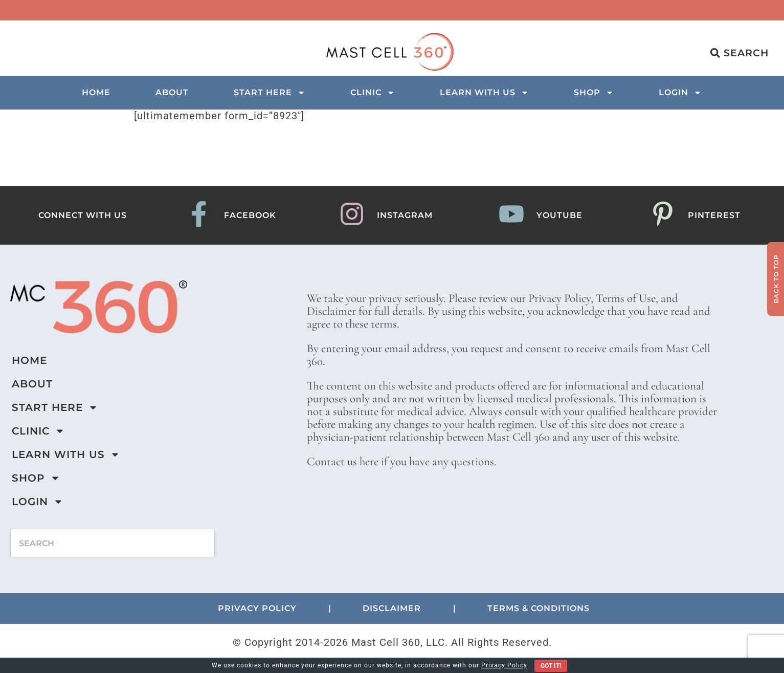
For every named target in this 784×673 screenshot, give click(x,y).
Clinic (373, 93)
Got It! (551, 666)
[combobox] (113, 543)
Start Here (270, 93)
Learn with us (484, 93)
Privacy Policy (504, 665)
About (172, 92)
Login (680, 93)
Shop (594, 93)
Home (96, 92)
